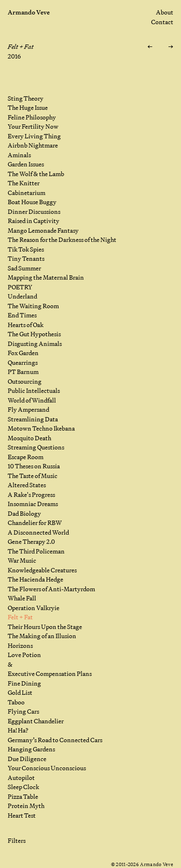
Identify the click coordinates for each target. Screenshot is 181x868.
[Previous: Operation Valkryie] (150, 47)
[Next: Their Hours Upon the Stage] (171, 47)
